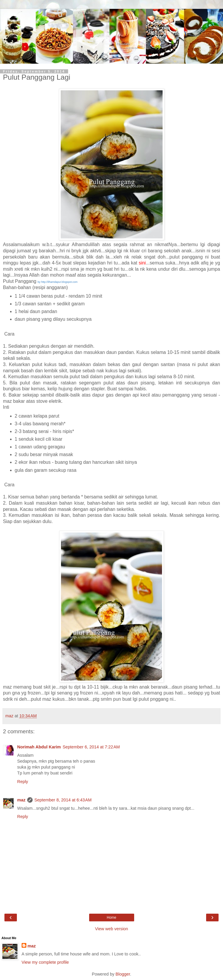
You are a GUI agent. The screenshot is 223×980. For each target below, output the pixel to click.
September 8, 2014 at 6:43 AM (63, 800)
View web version (112, 929)
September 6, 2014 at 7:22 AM (91, 747)
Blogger (123, 974)
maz (21, 800)
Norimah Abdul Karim (39, 747)
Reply (23, 782)
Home (111, 918)
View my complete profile (45, 962)
